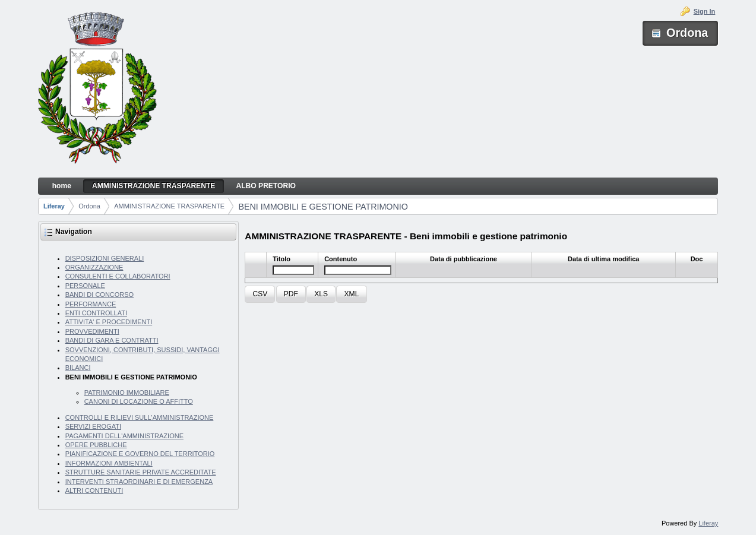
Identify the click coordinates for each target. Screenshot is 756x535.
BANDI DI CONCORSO (100, 295)
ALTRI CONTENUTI (94, 490)
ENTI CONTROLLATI (96, 313)
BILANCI (78, 368)
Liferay (54, 206)
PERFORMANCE (91, 304)
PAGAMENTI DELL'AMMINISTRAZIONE (124, 436)
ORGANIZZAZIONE (94, 267)
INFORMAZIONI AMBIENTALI (109, 463)
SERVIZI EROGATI (93, 426)
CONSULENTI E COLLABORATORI (118, 276)
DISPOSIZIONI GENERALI (105, 258)
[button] (260, 294)
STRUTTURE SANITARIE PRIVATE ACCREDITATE (141, 472)
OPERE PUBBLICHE (96, 445)
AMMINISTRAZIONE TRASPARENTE (169, 206)
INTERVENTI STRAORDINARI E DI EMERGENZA (139, 482)
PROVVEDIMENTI (92, 331)
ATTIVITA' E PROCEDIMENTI (109, 322)
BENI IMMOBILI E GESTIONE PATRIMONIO (323, 207)
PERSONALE (85, 286)
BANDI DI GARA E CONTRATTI (112, 340)
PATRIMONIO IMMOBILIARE (127, 392)
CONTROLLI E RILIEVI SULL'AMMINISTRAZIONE (140, 417)
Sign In (705, 11)
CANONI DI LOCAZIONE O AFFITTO (139, 401)
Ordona (89, 206)
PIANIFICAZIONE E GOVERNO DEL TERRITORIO (140, 454)
